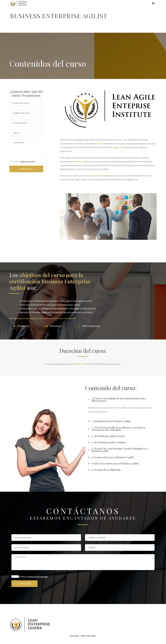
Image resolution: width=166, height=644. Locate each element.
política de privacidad (28, 161)
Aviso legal (74, 636)
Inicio (124, 23)
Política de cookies (88, 636)
